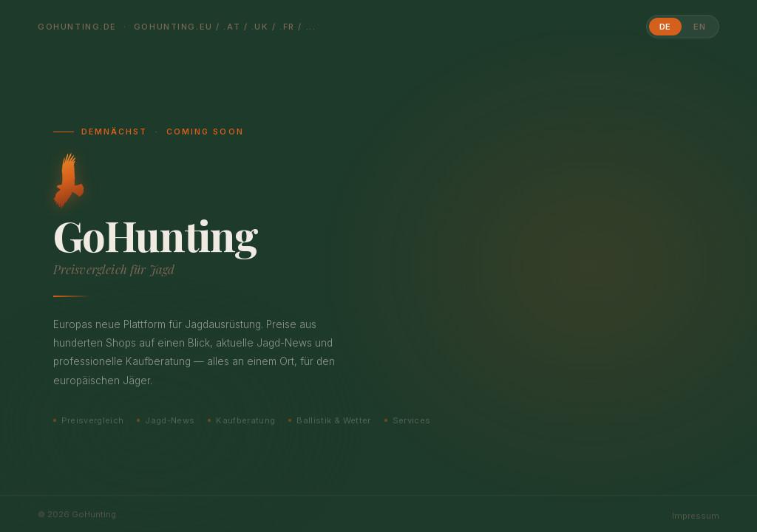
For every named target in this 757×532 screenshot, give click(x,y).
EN (700, 27)
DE (666, 27)
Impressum (696, 516)
